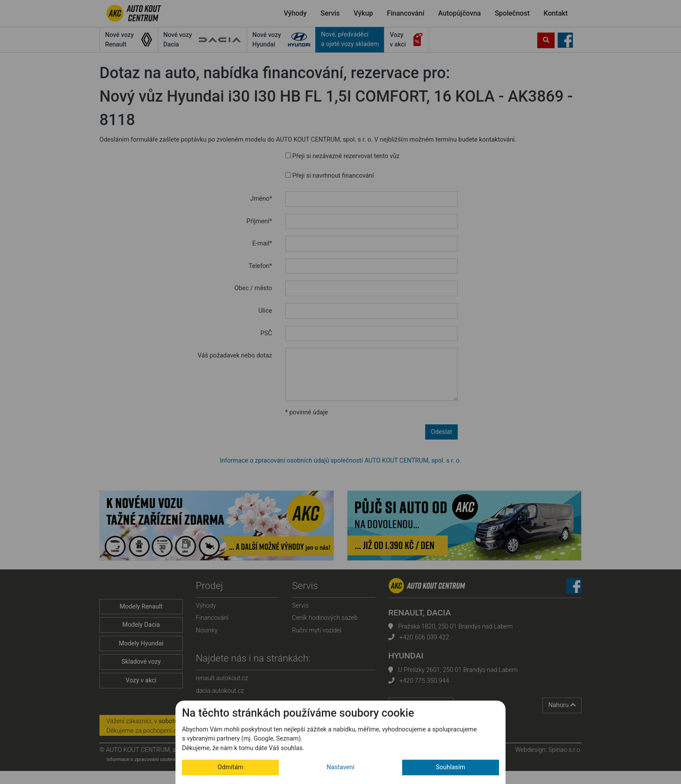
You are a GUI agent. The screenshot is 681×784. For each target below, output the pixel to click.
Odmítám (230, 767)
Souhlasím (451, 767)
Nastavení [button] (340, 767)
